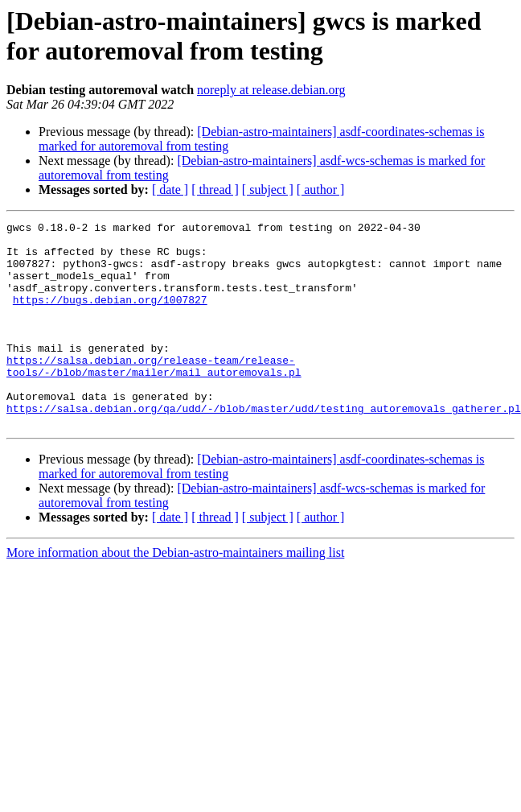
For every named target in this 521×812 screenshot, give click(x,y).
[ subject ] (268, 190)
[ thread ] (215, 190)
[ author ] (321, 190)
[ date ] (170, 190)
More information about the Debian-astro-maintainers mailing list (175, 594)
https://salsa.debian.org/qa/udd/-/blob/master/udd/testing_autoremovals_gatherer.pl (264, 447)
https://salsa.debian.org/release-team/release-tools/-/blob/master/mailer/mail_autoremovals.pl (154, 396)
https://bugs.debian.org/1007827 (110, 316)
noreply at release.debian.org (271, 90)
